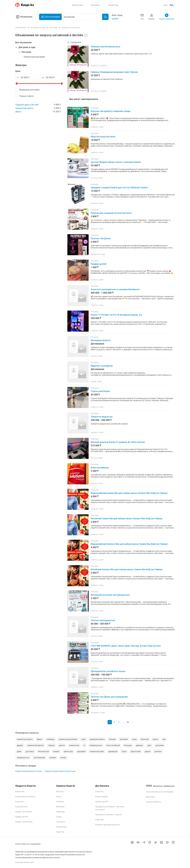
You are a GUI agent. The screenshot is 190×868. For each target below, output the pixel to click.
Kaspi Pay (99, 791)
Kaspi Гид (60, 832)
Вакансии (150, 797)
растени (158, 751)
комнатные (74, 745)
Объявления (24, 17)
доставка (30, 751)
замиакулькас (23, 758)
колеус (63, 758)
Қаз (166, 5)
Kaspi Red (19, 802)
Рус (172, 5)
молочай (145, 739)
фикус (18, 112)
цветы (156, 739)
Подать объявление (167, 17)
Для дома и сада (25, 47)
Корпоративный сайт (25, 862)
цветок (62, 745)
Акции (59, 817)
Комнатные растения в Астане (28, 771)
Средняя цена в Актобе (27, 105)
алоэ (83, 739)
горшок (51, 745)
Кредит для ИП (22, 817)
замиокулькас (96, 745)
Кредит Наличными (24, 822)
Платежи (60, 802)
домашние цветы (97, 739)
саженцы (50, 739)
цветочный (136, 751)
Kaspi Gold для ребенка (25, 797)
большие (128, 745)
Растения (25, 52)
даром (147, 751)
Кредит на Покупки (24, 812)
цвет (149, 745)
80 (128, 722)
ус (84, 745)
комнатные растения (68, 739)
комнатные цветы (24, 108)
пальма (112, 739)
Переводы (61, 812)
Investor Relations (153, 802)
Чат (142, 17)
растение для (39, 758)
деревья (140, 745)
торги (124, 751)
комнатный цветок (36, 745)
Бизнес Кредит (102, 797)
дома (19, 751)
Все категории (50, 17)
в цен (134, 739)
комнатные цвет (97, 751)
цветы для (68, 751)
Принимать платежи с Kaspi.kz (109, 815)
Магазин (60, 791)
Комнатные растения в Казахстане (60, 771)
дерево (20, 745)
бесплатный (43, 751)
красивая (81, 751)
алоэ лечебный (113, 745)
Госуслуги (60, 822)
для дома (160, 745)
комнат (56, 751)
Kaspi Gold (20, 791)
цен (164, 739)
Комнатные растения (34, 57)
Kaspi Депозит (22, 807)
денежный (113, 751)
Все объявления (23, 42)
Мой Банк (60, 807)
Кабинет (152, 17)
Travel (59, 797)
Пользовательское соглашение (160, 792)
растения (124, 739)
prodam (53, 758)
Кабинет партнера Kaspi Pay (107, 825)
